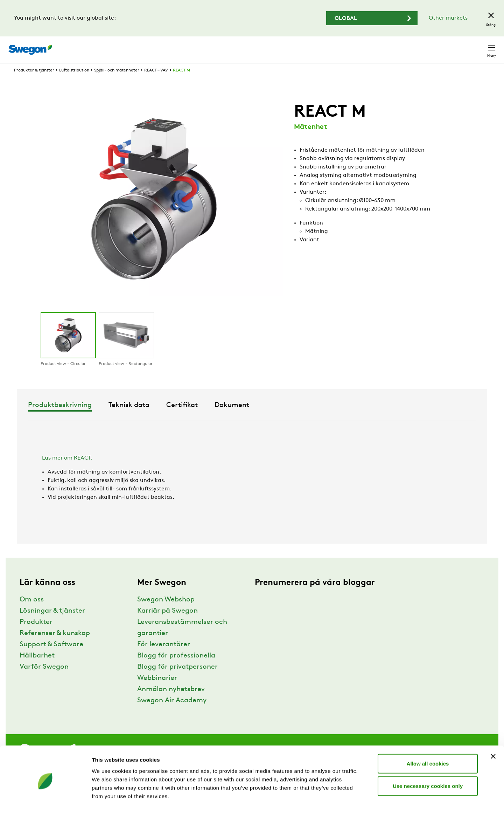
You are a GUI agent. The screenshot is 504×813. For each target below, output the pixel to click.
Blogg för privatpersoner (177, 680)
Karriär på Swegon (167, 624)
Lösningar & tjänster (52, 624)
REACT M (181, 83)
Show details (367, 799)
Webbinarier (157, 691)
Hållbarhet (37, 669)
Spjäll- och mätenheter (117, 83)
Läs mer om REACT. (67, 471)
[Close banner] (493, 731)
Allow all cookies (428, 738)
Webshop (413, 46)
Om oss (32, 613)
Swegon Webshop (166, 613)
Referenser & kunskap (55, 646)
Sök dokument (346, 46)
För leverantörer (164, 657)
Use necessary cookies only (428, 761)
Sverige (445, 46)
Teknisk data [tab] (242, 418)
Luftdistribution (74, 83)
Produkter (36, 635)
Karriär (385, 46)
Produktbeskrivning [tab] (173, 418)
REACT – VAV (156, 83)
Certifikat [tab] (295, 418)
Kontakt (479, 46)
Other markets (448, 18)
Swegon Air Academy (172, 714)
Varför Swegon (44, 680)
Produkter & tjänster (34, 83)
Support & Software (51, 657)
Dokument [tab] (345, 418)
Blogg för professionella (176, 669)
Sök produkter (294, 46)
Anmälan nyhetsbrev (171, 702)
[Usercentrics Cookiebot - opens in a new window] (45, 799)
